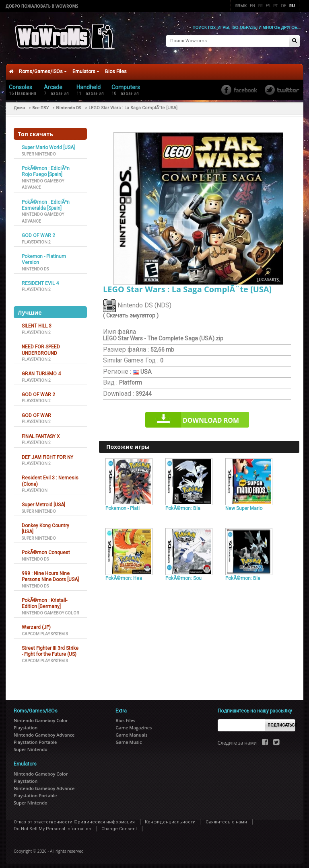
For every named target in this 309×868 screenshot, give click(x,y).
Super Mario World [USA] (48, 144)
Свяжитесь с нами (226, 818)
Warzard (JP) (36, 624)
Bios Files (116, 68)
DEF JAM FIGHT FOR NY (47, 454)
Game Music (129, 739)
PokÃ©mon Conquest (46, 549)
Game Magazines (134, 724)
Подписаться (281, 722)
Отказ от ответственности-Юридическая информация (74, 818)
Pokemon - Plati (123, 505)
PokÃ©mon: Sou (183, 575)
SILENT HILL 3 (37, 323)
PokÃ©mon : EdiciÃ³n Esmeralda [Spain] (46, 202)
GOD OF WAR (36, 412)
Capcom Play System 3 (45, 630)
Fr (261, 6)
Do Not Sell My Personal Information (53, 826)
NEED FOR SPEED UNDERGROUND (41, 347)
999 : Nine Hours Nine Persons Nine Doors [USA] (50, 573)
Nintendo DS (69, 104)
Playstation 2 (36, 238)
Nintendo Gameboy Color (50, 610)
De (283, 6)
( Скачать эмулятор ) (131, 312)
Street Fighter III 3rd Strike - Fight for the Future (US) (50, 648)
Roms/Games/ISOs (43, 68)
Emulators (86, 68)
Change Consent (119, 826)
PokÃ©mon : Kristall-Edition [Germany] (44, 600)
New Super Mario (244, 505)
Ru (292, 6)
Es (268, 6)
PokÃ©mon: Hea (124, 575)
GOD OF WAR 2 (38, 232)
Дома (19, 104)
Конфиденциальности (170, 818)
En (252, 6)
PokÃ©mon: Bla (183, 505)
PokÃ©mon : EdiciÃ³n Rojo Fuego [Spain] (46, 168)
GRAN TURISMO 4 (41, 371)
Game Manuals (131, 732)
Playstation (35, 487)
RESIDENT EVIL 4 (40, 280)
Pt (276, 6)
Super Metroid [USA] (43, 502)
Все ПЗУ (40, 104)
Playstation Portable (35, 739)
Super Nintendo (39, 150)
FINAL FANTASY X (41, 433)
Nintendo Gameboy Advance (44, 732)
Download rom (211, 417)
